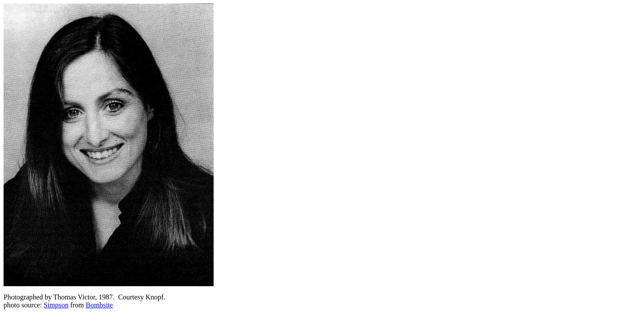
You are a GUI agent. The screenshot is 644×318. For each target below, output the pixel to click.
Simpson (56, 305)
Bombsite (99, 305)
